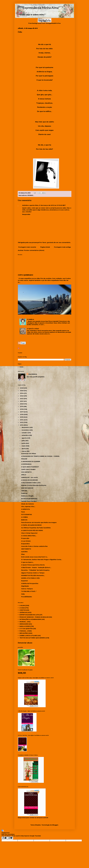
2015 (22, 417)
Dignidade (25, 586)
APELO (24, 475)
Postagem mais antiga (62, 247)
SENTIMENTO (26, 549)
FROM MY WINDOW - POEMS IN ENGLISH (34, 617)
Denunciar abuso (25, 643)
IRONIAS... (31, 195)
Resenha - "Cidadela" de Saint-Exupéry (35, 570)
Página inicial (45, 247)
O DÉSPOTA (25, 509)
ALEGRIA (24, 552)
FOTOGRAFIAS (27, 514)
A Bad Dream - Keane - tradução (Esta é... (36, 567)
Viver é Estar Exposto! (29, 533)
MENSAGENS (24, 624)
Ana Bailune (33, 374)
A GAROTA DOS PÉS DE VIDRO (32, 530)
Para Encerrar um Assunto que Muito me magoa (39, 522)
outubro (25, 433)
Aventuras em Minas (29, 453)
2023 (22, 396)
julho (24, 441)
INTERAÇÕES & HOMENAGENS (30, 619)
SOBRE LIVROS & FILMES (28, 636)
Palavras (24, 493)
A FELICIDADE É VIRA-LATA (31, 483)
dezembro (26, 427)
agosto (24, 438)
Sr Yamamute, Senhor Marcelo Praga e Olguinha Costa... (42, 560)
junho (24, 443)
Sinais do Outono (28, 504)
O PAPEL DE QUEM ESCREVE (31, 525)
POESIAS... (23, 631)
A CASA (22, 608)
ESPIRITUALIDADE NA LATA (29, 615)
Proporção (25, 538)
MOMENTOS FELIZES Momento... (33, 575)
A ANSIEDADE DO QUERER (31, 461)
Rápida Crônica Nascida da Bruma (34, 485)
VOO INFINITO (26, 472)
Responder (26, 214)
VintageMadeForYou (53, 23)
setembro (25, 435)
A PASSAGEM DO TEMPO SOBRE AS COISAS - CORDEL (40, 456)
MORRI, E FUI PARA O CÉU (30, 578)
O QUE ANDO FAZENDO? (30, 467)
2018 (22, 409)
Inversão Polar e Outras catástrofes (34, 546)
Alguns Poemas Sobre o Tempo (33, 573)
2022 (22, 399)
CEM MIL (24, 491)
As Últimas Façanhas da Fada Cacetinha (36, 528)
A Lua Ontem (26, 541)
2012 (22, 425)
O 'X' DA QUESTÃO (26, 629)
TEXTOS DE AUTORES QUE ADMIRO (32, 638)
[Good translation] (4, 838)
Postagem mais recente (27, 247)
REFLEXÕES (24, 633)
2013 (22, 422)
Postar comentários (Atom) (34, 250)
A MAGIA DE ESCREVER (29, 480)
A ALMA (22, 605)
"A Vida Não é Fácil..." (29, 591)
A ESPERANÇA (26, 464)
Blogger (55, 825)
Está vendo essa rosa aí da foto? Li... (35, 557)
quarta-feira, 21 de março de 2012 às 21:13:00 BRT (48, 205)
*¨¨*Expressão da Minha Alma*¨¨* (41, 8)
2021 (22, 401)
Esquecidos (25, 544)
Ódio (23, 594)
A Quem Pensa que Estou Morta (33, 565)
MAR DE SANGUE (27, 488)
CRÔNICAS (23, 612)
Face (23, 512)
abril (23, 449)
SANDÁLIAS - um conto (30, 477)
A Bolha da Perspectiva (30, 583)
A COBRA (24, 517)
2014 (22, 420)
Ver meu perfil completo (36, 377)
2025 (22, 391)
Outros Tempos (27, 589)
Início (21, 367)
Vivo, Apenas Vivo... (28, 506)
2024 (22, 393)
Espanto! (24, 581)
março (24, 451)
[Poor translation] (10, 838)
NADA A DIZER (25, 626)
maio (24, 446)
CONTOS (23, 610)
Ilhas (23, 554)
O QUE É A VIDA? (33, 329)
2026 (22, 388)
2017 (22, 412)
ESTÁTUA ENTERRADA (29, 499)
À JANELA (30, 319)
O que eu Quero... (28, 562)
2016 (22, 414)
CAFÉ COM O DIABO (28, 469)
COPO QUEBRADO (25, 275)
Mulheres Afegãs (27, 496)
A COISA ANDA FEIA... (29, 536)
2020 (22, 404)
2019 (22, 406)
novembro (26, 430)
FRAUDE (24, 459)
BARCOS (24, 520)
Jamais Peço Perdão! (29, 501)
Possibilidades (27, 597)
